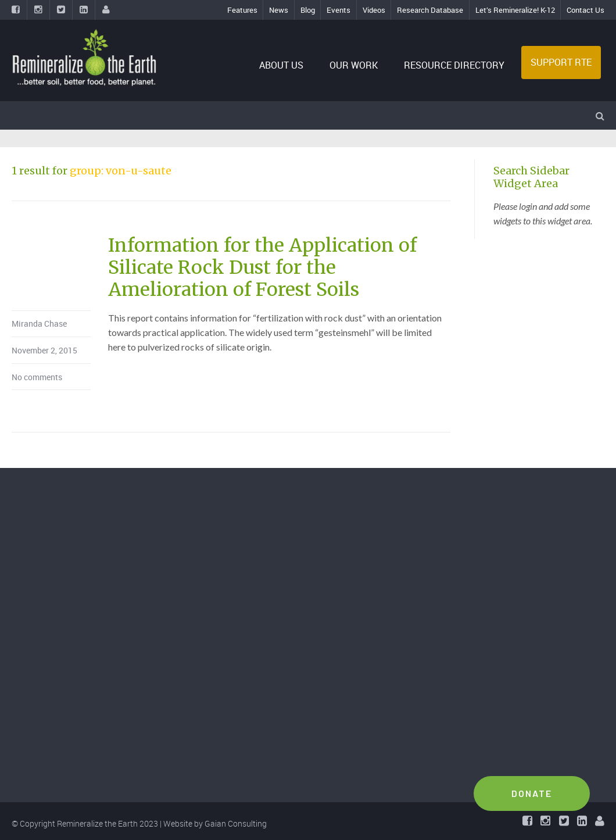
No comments (37, 377)
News (279, 10)
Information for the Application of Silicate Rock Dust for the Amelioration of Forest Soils (262, 268)
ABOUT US (281, 65)
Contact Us (585, 10)
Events (339, 10)
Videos (374, 10)
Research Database (430, 10)
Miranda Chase (39, 324)
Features (242, 10)
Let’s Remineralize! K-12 (515, 10)
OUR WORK (354, 65)
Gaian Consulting (236, 823)
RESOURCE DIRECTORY (454, 65)
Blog (308, 10)
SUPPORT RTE (561, 62)
